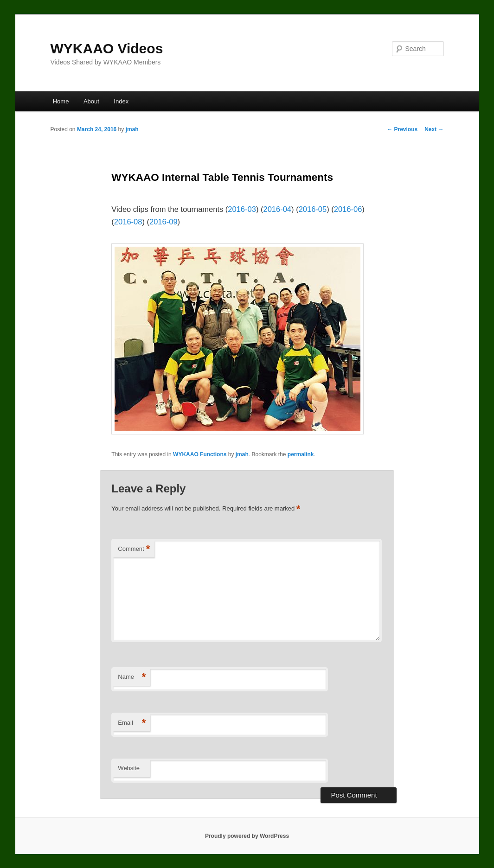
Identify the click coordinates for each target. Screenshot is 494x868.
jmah (132, 129)
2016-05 (313, 209)
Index (121, 101)
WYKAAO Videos (107, 48)
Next (434, 129)
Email (132, 723)
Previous (402, 129)
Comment (134, 549)
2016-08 (128, 222)
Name (132, 677)
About (91, 101)
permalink (301, 454)
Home (61, 101)
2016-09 (164, 222)
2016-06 (348, 209)
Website (129, 768)
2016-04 (277, 209)
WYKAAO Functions (200, 454)
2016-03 (242, 209)
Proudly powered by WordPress (247, 836)
